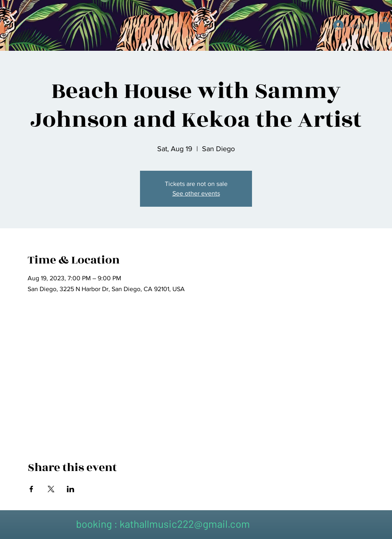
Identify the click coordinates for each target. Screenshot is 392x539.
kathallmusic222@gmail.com (185, 524)
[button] (385, 24)
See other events (196, 193)
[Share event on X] (51, 489)
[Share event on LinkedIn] (71, 489)
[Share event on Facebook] (31, 489)
